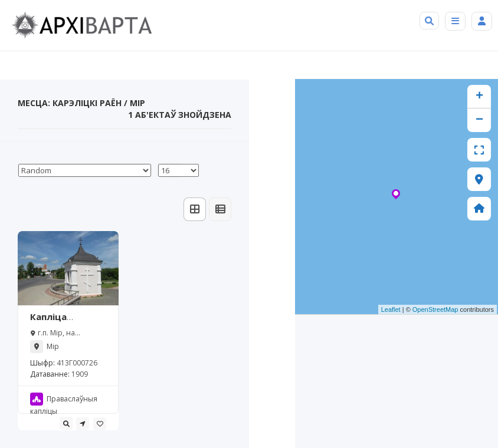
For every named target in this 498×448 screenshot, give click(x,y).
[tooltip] (66, 423)
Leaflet (391, 309)
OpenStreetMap (435, 309)
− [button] (479, 120)
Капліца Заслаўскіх (55, 322)
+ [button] (479, 97)
